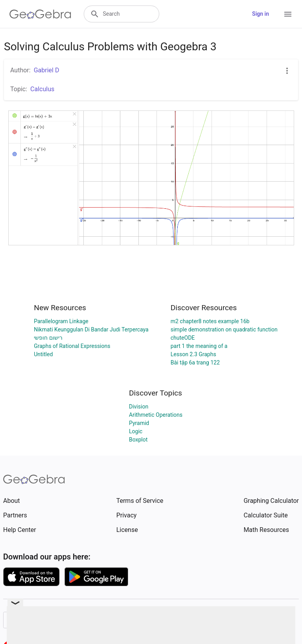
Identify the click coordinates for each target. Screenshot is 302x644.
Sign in (261, 14)
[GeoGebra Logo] (40, 14)
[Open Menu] (288, 14)
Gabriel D (47, 70)
